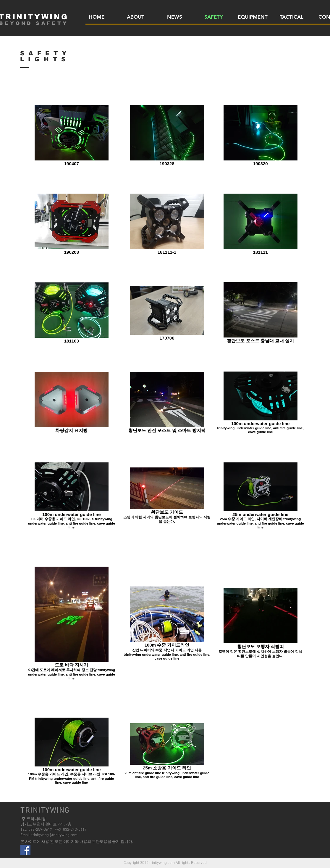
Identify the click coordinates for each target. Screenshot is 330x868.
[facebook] (25, 850)
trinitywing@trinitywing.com (54, 835)
